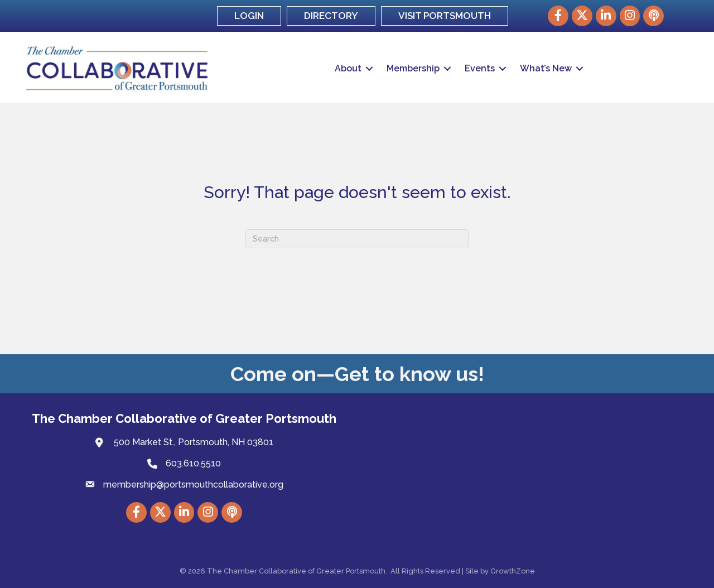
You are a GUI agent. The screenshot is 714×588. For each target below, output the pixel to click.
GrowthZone (513, 571)
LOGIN (249, 16)
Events (480, 68)
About (348, 68)
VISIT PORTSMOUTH (445, 16)
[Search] (357, 239)
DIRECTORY (331, 16)
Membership (413, 68)
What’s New (546, 68)
